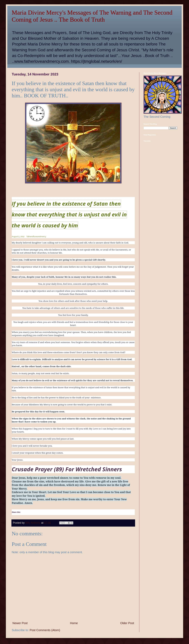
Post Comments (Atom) (45, 630)
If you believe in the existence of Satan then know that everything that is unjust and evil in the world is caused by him (69, 215)
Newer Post (20, 623)
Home (74, 623)
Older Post (127, 623)
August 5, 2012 (18, 237)
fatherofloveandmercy (36, 237)
